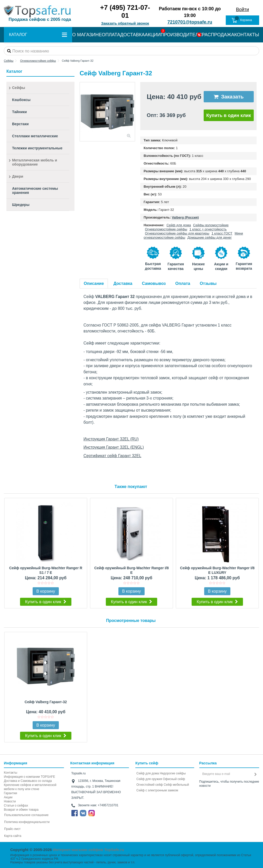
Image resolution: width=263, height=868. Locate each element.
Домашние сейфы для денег (210, 237)
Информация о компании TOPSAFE (29, 777)
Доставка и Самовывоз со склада (28, 781)
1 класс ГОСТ (222, 233)
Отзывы (208, 283)
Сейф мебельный (176, 785)
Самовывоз (154, 283)
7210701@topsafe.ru (190, 22)
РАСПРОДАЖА (218, 35)
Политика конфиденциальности (27, 822)
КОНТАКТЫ (247, 35)
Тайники (19, 112)
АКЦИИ (153, 35)
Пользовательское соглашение (26, 815)
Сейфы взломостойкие (211, 225)
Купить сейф (147, 763)
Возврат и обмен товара (21, 810)
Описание (94, 283)
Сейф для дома (179, 225)
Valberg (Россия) (185, 217)
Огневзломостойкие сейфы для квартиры (177, 233)
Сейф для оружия (149, 779)
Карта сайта (13, 836)
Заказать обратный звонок (125, 23)
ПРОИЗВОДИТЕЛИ (181, 35)
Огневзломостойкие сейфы (166, 229)
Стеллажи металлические (35, 136)
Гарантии (10, 793)
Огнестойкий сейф (150, 785)
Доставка (123, 283)
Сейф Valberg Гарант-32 (46, 702)
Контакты (11, 773)
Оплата (183, 283)
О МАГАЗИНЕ (87, 35)
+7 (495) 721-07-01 (125, 11)
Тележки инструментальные (37, 148)
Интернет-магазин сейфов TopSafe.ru (88, 850)
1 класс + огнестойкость (208, 229)
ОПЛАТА (111, 35)
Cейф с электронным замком (157, 790)
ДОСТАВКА (133, 35)
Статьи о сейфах (16, 806)
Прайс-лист (12, 829)
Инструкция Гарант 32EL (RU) (111, 439)
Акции (8, 797)
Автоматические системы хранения (35, 191)
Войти (242, 10)
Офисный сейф (174, 779)
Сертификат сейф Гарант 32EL (112, 456)
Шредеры (21, 205)
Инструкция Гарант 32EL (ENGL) (114, 447)
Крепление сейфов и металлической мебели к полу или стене (30, 787)
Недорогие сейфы (173, 773)
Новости (10, 801)
